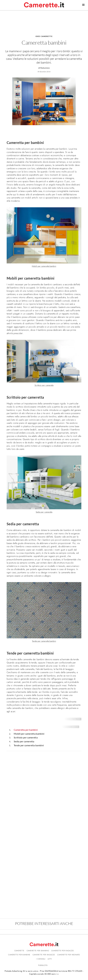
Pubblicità (43, 965)
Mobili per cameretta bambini (29, 734)
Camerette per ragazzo (62, 951)
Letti (50, 959)
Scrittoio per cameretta (26, 737)
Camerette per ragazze (44, 955)
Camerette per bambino (38, 951)
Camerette (19, 951)
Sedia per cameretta (24, 741)
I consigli (41, 959)
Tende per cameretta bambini (29, 745)
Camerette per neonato (68, 955)
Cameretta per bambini (26, 730)
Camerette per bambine (19, 955)
